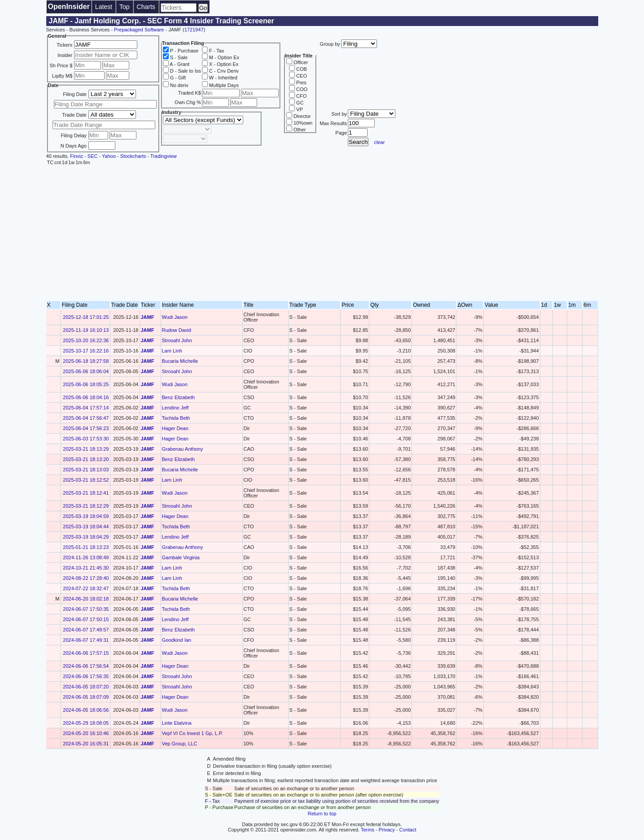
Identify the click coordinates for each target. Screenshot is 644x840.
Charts (146, 7)
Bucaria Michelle (180, 361)
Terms (368, 830)
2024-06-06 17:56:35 (86, 676)
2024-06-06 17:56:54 (86, 666)
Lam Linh (172, 351)
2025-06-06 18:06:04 (86, 371)
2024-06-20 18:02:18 (86, 599)
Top (125, 7)
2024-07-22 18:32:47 (86, 588)
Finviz (77, 156)
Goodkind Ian (177, 640)
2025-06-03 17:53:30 (86, 439)
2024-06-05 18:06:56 (86, 710)
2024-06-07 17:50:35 (86, 609)
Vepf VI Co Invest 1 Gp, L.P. (193, 733)
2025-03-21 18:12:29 (86, 506)
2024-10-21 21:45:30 (86, 568)
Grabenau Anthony (183, 449)
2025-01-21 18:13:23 (86, 547)
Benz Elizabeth (178, 397)
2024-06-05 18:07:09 (86, 697)
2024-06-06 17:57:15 (86, 653)
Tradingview (164, 156)
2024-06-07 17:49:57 (86, 630)
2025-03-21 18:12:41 (86, 493)
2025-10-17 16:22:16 (86, 351)
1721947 (194, 30)
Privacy (387, 830)
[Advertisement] (322, 233)
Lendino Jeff (175, 408)
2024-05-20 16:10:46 (86, 733)
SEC (93, 156)
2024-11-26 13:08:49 (86, 557)
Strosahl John (177, 340)
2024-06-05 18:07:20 (86, 687)
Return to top (322, 814)
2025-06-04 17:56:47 (86, 418)
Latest (104, 7)
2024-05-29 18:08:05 (86, 723)
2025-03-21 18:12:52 (86, 480)
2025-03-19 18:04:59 (86, 516)
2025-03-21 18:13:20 (86, 459)
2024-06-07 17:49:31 (86, 640)
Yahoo (109, 156)
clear (380, 142)
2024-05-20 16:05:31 (86, 744)
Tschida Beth (176, 418)
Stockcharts (133, 156)
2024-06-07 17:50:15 (86, 619)
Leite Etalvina (177, 723)
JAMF (148, 317)
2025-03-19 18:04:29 (86, 537)
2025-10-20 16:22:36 (86, 340)
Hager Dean (175, 428)
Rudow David (177, 330)
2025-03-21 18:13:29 (86, 449)
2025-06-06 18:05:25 (86, 384)
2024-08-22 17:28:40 (86, 578)
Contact (408, 830)
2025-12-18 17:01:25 (86, 317)
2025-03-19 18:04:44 (86, 527)
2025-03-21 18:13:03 (86, 470)
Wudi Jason (175, 317)
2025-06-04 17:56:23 (86, 428)
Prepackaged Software (139, 30)
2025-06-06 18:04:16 (86, 397)
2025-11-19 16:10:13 (86, 330)
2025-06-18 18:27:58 (86, 361)
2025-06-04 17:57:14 (86, 408)
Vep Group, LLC (180, 744)
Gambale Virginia (181, 557)
